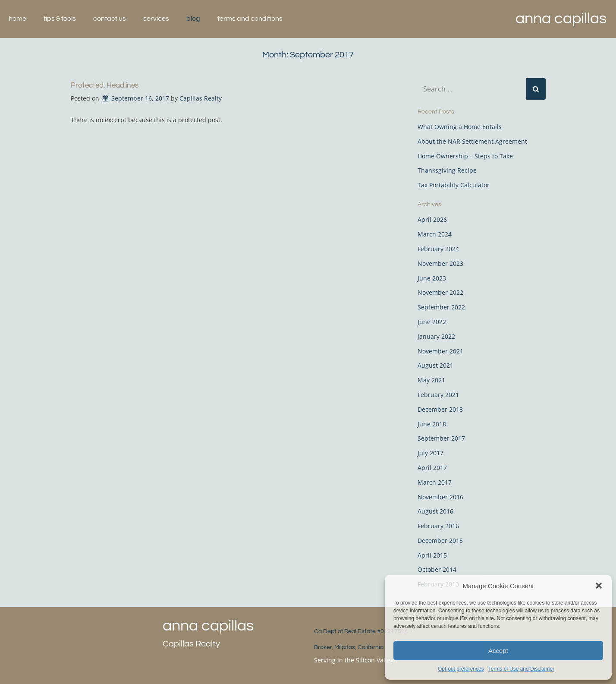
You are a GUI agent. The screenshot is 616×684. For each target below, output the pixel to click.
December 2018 (440, 409)
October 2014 (437, 569)
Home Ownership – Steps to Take (465, 156)
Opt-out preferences (461, 669)
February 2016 (438, 526)
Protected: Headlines (105, 85)
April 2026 (432, 219)
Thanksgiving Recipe (447, 170)
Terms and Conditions (250, 19)
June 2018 (432, 424)
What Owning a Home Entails (460, 127)
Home (17, 19)
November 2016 (440, 497)
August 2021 (435, 365)
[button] (599, 586)
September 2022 (441, 307)
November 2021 (440, 351)
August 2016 (435, 511)
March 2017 (435, 482)
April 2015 (432, 555)
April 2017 (432, 468)
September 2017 (441, 438)
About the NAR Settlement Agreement (472, 141)
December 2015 (440, 541)
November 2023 (440, 263)
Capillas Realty (201, 98)
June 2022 (432, 322)
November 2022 (440, 292)
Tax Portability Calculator (454, 185)
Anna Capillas (561, 19)
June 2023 (432, 278)
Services (156, 19)
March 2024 (435, 234)
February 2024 (438, 249)
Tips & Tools (60, 19)
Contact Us (110, 19)
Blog (193, 19)
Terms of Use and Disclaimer (521, 669)
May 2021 (431, 380)
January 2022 (436, 336)
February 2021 (438, 395)
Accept (498, 651)
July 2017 (431, 453)
